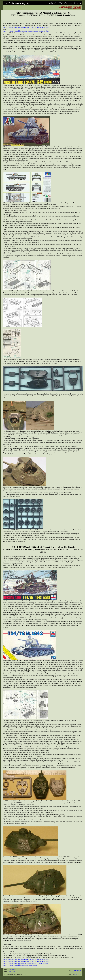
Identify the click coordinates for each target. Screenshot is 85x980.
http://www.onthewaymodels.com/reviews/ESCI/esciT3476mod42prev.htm (26, 27)
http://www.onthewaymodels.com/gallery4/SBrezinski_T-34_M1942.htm (25, 963)
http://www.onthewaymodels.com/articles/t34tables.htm (20, 965)
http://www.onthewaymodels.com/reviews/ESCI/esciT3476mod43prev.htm (26, 31)
